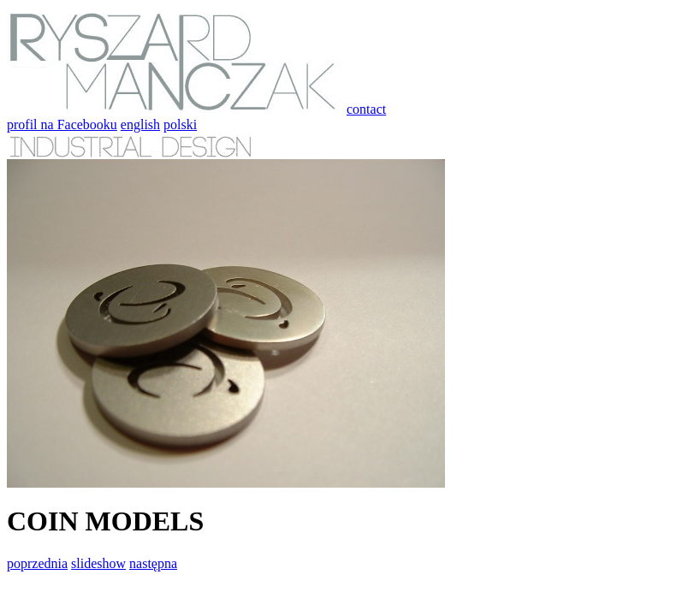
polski (180, 124)
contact (366, 109)
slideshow (98, 563)
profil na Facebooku (62, 124)
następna (153, 563)
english (140, 124)
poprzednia (37, 563)
